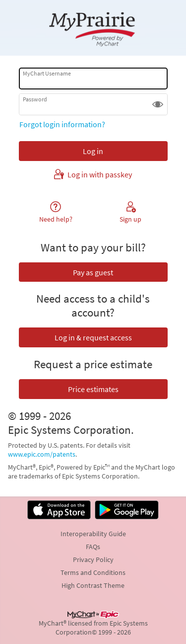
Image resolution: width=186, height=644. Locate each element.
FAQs (93, 547)
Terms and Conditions (93, 572)
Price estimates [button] (93, 389)
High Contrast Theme (93, 585)
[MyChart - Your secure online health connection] (93, 28)
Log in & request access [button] (93, 337)
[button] (158, 104)
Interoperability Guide (93, 534)
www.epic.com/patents (42, 454)
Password (35, 99)
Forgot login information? (62, 124)
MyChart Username (47, 73)
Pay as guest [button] (93, 272)
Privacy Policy (93, 560)
